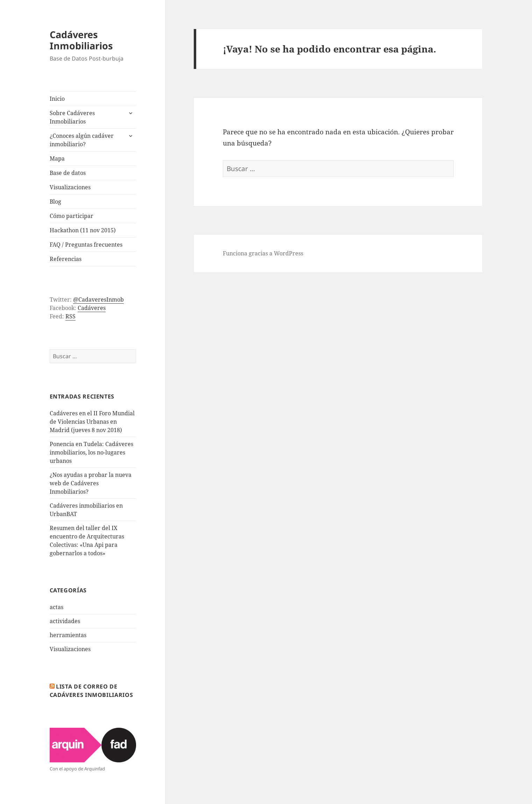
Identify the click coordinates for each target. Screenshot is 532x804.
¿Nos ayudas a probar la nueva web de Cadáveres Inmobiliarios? (91, 483)
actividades (65, 621)
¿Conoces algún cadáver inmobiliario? (82, 140)
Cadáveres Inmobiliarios (81, 40)
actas (56, 607)
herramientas (68, 635)
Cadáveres (92, 308)
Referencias (66, 259)
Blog (55, 202)
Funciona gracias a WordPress (263, 253)
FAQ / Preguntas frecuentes (86, 245)
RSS (70, 316)
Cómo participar (72, 216)
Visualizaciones (70, 187)
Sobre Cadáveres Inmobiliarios (72, 117)
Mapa (57, 158)
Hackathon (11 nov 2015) (83, 230)
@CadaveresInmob (98, 299)
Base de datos (68, 173)
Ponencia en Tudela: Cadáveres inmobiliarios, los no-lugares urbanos (91, 452)
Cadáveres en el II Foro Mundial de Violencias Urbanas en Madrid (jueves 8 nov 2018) (92, 422)
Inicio (57, 99)
